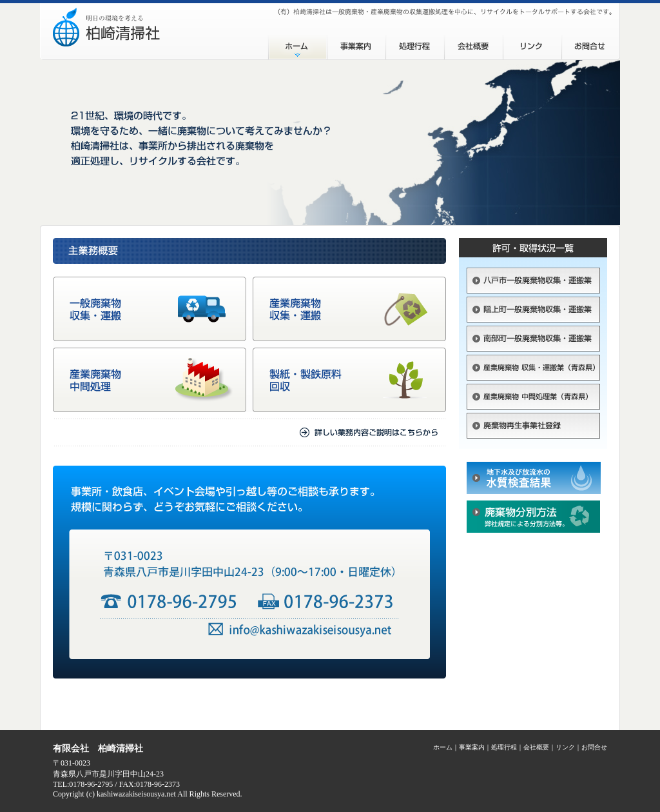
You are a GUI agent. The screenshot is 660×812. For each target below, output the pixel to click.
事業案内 (356, 44)
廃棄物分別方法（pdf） (533, 517)
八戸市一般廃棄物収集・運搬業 (533, 282)
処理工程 (415, 44)
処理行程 (504, 747)
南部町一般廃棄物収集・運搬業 (533, 340)
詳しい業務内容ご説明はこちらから (249, 432)
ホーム (297, 44)
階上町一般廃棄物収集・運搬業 (533, 311)
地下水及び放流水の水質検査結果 (533, 481)
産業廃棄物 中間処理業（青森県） (533, 398)
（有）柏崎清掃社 (154, 32)
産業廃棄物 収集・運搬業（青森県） (533, 369)
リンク (532, 44)
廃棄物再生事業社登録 (533, 431)
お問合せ (591, 44)
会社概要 (473, 44)
